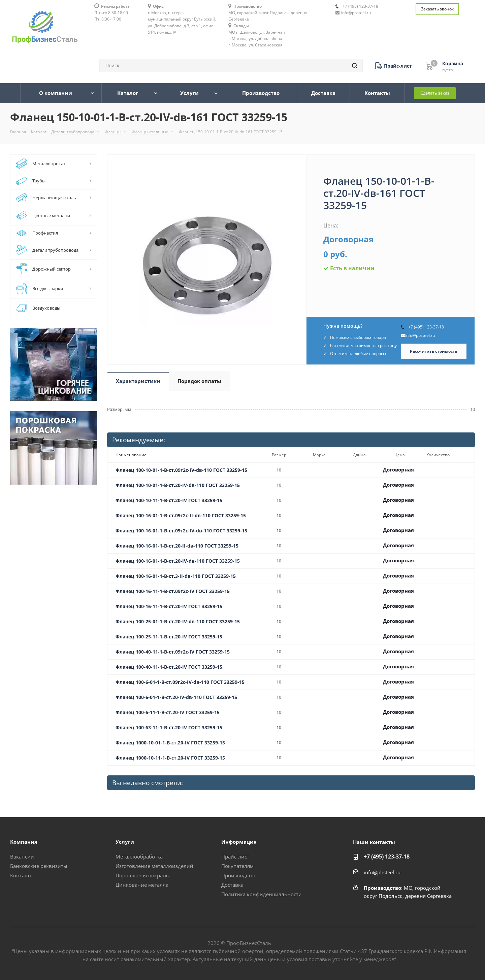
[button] (394, 66)
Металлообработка (139, 856)
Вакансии (22, 856)
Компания (24, 842)
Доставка (232, 885)
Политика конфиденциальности (262, 894)
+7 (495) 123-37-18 (360, 6)
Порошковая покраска (143, 875)
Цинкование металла (142, 885)
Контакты (22, 875)
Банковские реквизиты (39, 866)
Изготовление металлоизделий (154, 866)
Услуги (125, 842)
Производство (239, 875)
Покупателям (237, 866)
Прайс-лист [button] (235, 856)
